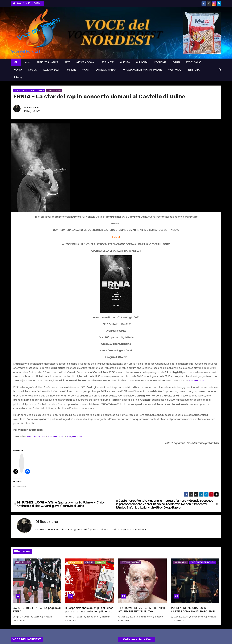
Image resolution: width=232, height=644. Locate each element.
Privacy (18, 77)
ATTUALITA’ (108, 62)
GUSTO (18, 70)
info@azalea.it (75, 437)
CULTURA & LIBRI (181, 562)
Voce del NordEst (26, 51)
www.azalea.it (197, 381)
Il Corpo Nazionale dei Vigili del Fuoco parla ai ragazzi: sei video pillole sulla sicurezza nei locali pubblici (90, 612)
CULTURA (125, 62)
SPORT (86, 70)
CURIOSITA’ (142, 62)
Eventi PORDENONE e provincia (203, 562)
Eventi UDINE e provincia (24, 91)
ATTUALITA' (89, 562)
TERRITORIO (194, 70)
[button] (220, 70)
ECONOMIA (160, 62)
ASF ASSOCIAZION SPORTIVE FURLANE (142, 70)
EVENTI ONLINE (194, 62)
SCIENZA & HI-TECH (106, 70)
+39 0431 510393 (36, 437)
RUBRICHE (71, 70)
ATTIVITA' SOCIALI (75, 562)
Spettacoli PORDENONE (131, 562)
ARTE (67, 62)
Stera (36, 617)
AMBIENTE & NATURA (48, 62)
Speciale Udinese (23, 562)
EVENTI (176, 62)
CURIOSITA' (101, 562)
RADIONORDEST (51, 70)
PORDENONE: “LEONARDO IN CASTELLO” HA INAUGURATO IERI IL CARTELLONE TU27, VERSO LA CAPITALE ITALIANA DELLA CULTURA (194, 613)
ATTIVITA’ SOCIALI (86, 62)
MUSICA (32, 70)
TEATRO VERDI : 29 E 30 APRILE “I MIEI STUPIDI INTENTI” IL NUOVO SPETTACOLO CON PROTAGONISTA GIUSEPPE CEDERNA (142, 613)
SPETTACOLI (175, 70)
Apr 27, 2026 (23, 617)
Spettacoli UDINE (54, 91)
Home (27, 62)
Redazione (33, 108)
